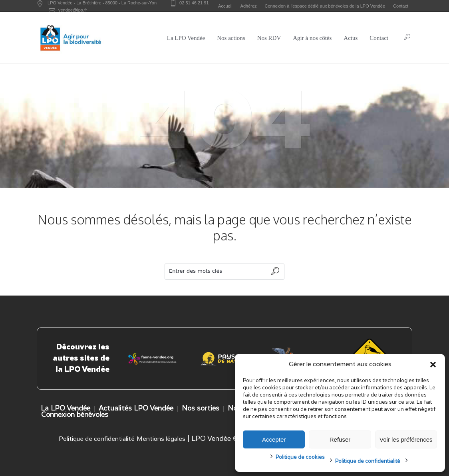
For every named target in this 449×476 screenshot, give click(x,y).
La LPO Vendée (66, 409)
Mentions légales (161, 439)
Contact (401, 6)
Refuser (340, 439)
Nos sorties (201, 409)
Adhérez (249, 6)
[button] (433, 365)
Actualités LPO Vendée (136, 409)
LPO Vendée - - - (102, 3)
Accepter (274, 439)
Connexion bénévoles (75, 415)
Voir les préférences (406, 439)
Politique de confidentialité (368, 461)
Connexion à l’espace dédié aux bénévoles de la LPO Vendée (325, 6)
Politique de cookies (300, 457)
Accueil (225, 6)
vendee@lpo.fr (73, 10)
